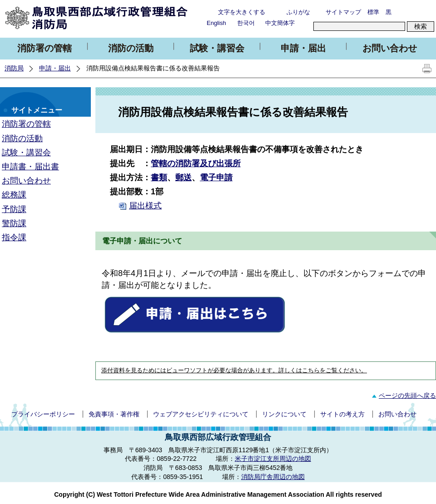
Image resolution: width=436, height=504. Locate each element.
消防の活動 (131, 48)
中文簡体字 (280, 23)
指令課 (14, 237)
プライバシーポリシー (43, 414)
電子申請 (216, 178)
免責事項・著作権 (114, 414)
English (216, 23)
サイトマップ (343, 12)
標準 (373, 12)
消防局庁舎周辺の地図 (273, 477)
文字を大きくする (242, 12)
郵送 (183, 178)
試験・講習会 (217, 48)
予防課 (14, 209)
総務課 (14, 195)
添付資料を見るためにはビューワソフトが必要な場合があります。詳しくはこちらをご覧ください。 (234, 371)
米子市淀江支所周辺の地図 (273, 459)
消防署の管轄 (45, 48)
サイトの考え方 (342, 414)
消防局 (14, 68)
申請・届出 (303, 48)
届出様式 (145, 206)
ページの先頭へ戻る (403, 395)
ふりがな (298, 12)
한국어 (246, 23)
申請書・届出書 (30, 167)
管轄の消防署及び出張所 (196, 163)
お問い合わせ (390, 48)
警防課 (14, 223)
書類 (159, 178)
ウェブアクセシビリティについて (201, 414)
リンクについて (284, 414)
